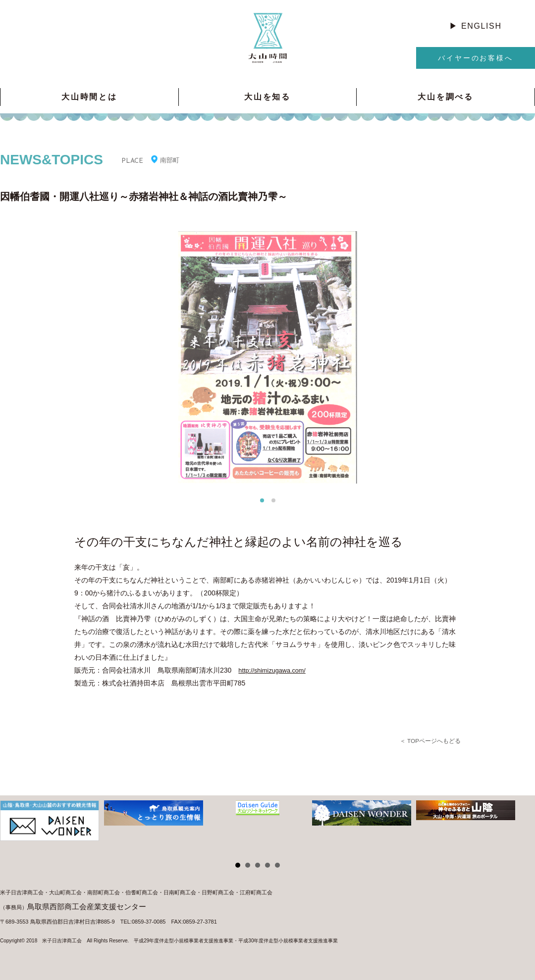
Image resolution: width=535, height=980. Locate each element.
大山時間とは (89, 97)
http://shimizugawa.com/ (275, 670)
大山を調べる (446, 97)
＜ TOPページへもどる (428, 741)
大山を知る (267, 97)
